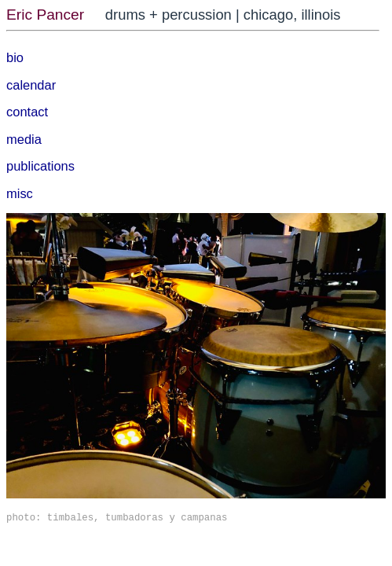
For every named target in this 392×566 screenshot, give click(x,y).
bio (15, 57)
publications (40, 166)
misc (20, 193)
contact (27, 112)
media (24, 139)
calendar (31, 85)
